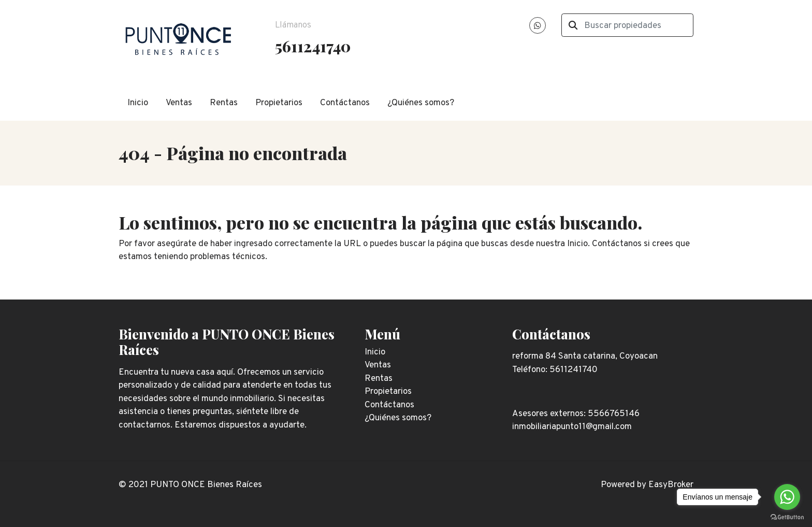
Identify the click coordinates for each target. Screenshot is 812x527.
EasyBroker (671, 485)
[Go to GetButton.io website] (787, 517)
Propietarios (279, 103)
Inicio (138, 103)
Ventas (179, 103)
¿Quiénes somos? (421, 103)
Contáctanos (345, 103)
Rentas (224, 103)
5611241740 (313, 46)
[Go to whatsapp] (787, 497)
